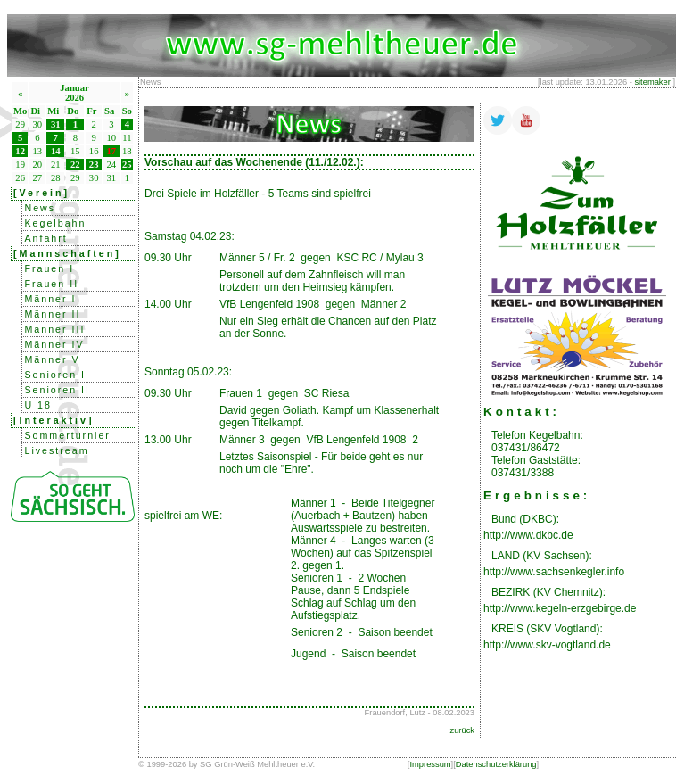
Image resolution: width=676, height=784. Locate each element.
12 (20, 151)
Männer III (54, 329)
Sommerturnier (67, 435)
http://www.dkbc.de (528, 535)
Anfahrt (45, 238)
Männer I (50, 299)
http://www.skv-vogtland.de (547, 645)
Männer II (52, 314)
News (40, 208)
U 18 (38, 405)
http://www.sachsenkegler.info (554, 572)
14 (56, 151)
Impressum (430, 764)
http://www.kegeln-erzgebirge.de (560, 608)
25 (127, 165)
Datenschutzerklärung (496, 764)
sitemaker (652, 82)
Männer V (52, 359)
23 (94, 165)
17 (112, 151)
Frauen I (49, 268)
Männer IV (54, 344)
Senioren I (55, 375)
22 (75, 165)
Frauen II (51, 284)
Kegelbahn (55, 223)
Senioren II (57, 390)
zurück (462, 730)
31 (56, 124)
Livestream (56, 450)
